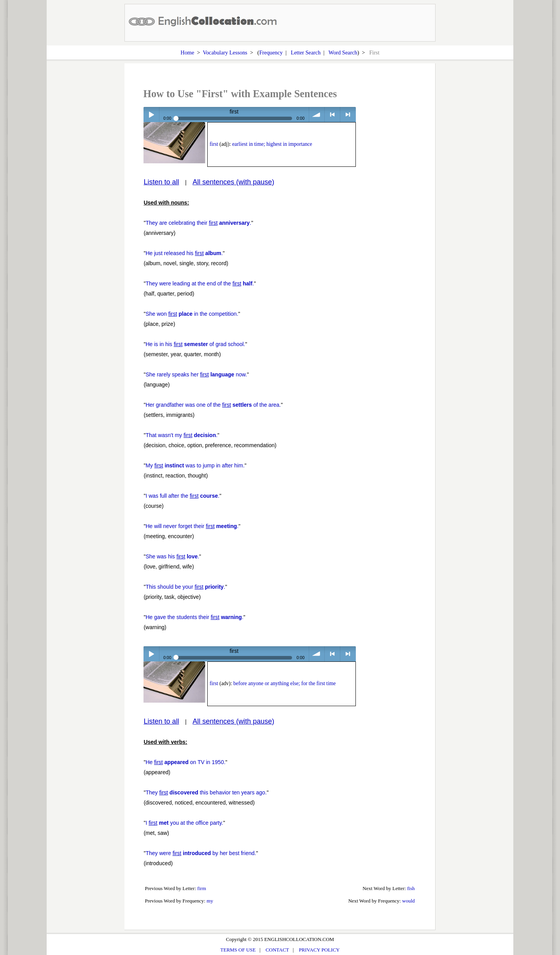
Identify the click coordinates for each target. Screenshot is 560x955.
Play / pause (151, 115)
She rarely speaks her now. (196, 374)
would (409, 901)
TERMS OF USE (238, 950)
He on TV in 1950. (185, 762)
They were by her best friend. (201, 853)
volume (317, 115)
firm (201, 888)
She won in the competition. (192, 314)
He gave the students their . (194, 617)
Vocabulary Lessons (225, 52)
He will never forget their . (192, 526)
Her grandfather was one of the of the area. (213, 405)
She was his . (172, 556)
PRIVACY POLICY (319, 950)
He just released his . (184, 253)
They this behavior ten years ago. (206, 792)
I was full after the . (182, 496)
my (210, 901)
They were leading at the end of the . (200, 283)
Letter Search (306, 52)
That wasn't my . (181, 435)
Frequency (271, 52)
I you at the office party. (184, 823)
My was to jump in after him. (195, 465)
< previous (332, 115)
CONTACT (277, 950)
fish (411, 888)
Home (187, 52)
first (214, 144)
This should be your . (185, 587)
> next (348, 115)
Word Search (343, 52)
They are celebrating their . (198, 223)
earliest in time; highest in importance (272, 144)
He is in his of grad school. (195, 344)
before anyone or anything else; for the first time (284, 683)
